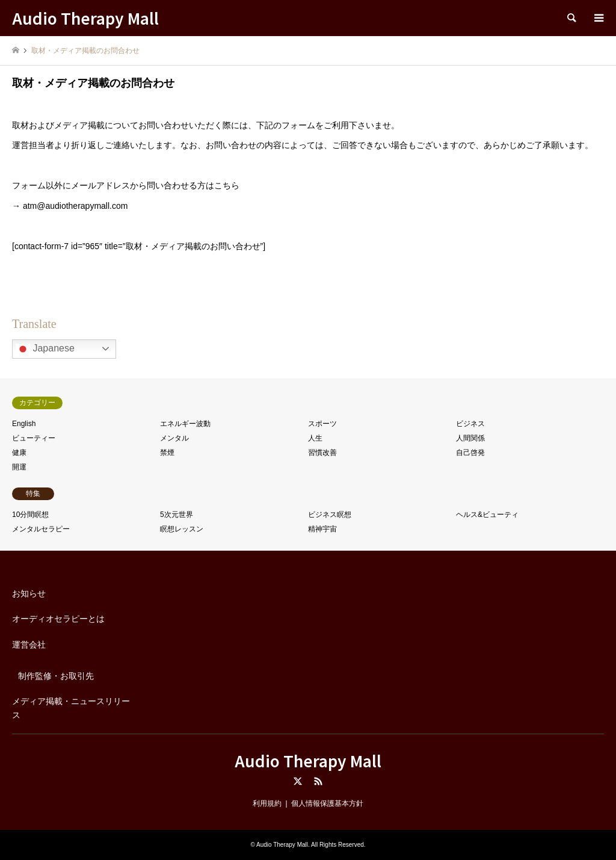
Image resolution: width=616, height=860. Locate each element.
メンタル (174, 438)
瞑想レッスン (182, 529)
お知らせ (29, 593)
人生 (315, 438)
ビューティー (34, 438)
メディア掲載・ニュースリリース (71, 708)
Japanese (45, 349)
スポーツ (322, 424)
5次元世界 (177, 515)
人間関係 (470, 438)
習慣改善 (322, 453)
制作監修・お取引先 (56, 676)
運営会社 (29, 645)
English (24, 424)
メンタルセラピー (41, 529)
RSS (318, 781)
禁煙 (167, 453)
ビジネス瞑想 (330, 515)
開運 (19, 467)
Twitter (298, 781)
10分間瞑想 (30, 515)
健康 (19, 453)
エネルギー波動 (185, 424)
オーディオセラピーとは (58, 619)
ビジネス (470, 424)
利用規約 (267, 803)
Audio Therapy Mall (308, 760)
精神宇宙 (322, 529)
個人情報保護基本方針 (327, 803)
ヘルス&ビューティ (487, 515)
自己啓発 (470, 453)
